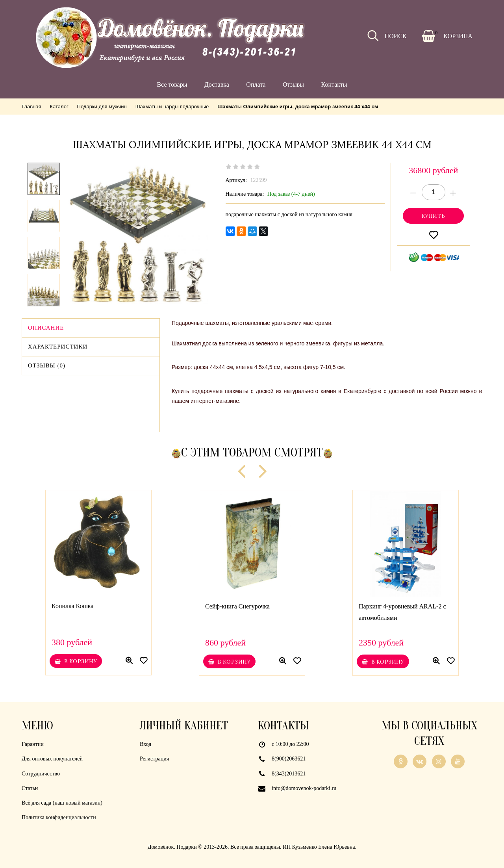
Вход (145, 744)
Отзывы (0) (47, 365)
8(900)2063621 (289, 759)
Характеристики (58, 347)
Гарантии (33, 744)
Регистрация (154, 759)
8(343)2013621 (289, 774)
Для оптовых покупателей (52, 759)
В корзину (76, 661)
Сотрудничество (41, 774)
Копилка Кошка (72, 606)
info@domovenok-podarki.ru (304, 788)
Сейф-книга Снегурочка (237, 606)
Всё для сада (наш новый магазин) (62, 803)
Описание (46, 328)
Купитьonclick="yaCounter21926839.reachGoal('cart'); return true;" (433, 216)
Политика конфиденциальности (59, 817)
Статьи (30, 788)
